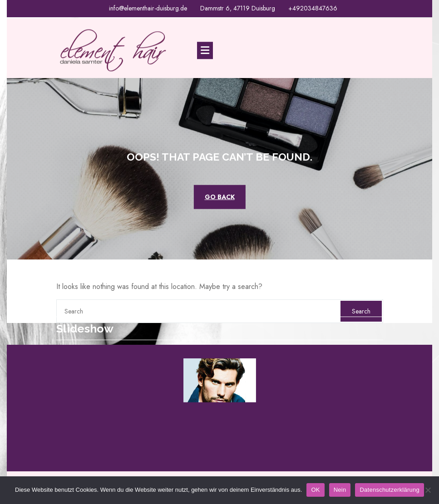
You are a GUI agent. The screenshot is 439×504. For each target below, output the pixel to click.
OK (315, 490)
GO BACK (220, 196)
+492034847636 (313, 8)
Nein (340, 490)
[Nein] (428, 490)
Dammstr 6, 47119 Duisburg (238, 8)
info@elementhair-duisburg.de (148, 8)
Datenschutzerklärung (389, 490)
